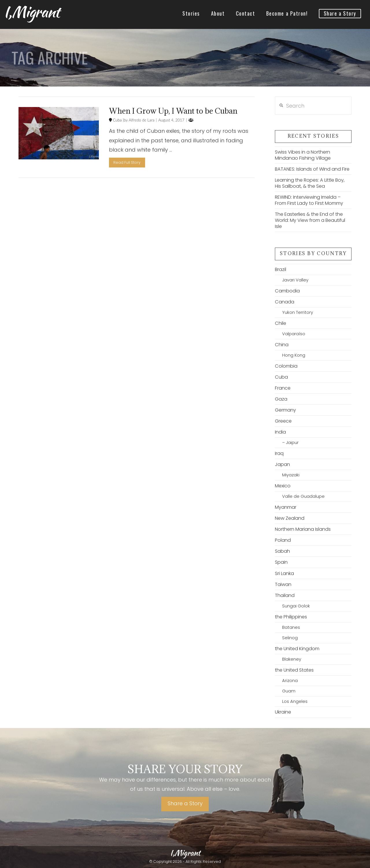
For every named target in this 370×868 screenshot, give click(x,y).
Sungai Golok (296, 606)
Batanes (291, 627)
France (283, 388)
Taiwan (283, 584)
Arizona (290, 681)
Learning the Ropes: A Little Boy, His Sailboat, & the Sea (310, 183)
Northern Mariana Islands (303, 529)
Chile (281, 323)
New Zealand (290, 518)
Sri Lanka (284, 573)
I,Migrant (32, 12)
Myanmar (286, 507)
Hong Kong (294, 355)
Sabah (282, 551)
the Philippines (291, 617)
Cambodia (287, 291)
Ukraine (283, 712)
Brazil (281, 269)
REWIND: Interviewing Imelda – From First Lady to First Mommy (309, 200)
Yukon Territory (298, 312)
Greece (283, 421)
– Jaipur (290, 443)
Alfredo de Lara (141, 120)
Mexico (283, 486)
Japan (282, 464)
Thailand (285, 595)
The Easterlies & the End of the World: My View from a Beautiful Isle (310, 220)
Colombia (286, 366)
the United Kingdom (297, 649)
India (280, 432)
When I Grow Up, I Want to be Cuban (173, 111)
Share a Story (185, 803)
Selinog (290, 638)
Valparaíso (294, 334)
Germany (285, 410)
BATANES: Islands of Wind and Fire (312, 169)
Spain (281, 562)
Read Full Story (127, 162)
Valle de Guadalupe (303, 496)
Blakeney (292, 659)
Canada (285, 302)
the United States (294, 670)
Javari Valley (295, 280)
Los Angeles (295, 701)
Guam (289, 691)
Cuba (117, 120)
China (282, 345)
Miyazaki (291, 475)
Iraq (279, 453)
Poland (283, 540)
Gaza (281, 399)
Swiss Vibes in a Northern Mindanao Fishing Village (303, 155)
